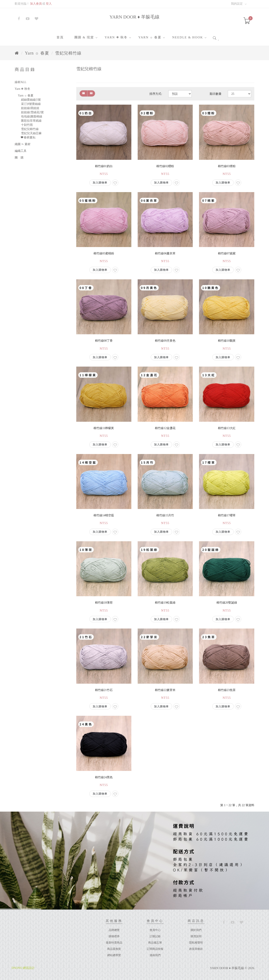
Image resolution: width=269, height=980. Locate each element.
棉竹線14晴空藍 (104, 515)
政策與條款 (196, 949)
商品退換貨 (114, 949)
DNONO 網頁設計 (23, 968)
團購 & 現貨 (84, 37)
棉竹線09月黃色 (165, 341)
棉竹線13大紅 (227, 428)
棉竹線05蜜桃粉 (104, 253)
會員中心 (155, 930)
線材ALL (20, 82)
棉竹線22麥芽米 (165, 690)
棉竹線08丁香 (104, 341)
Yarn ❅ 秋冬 (116, 37)
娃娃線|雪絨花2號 (32, 112)
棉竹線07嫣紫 (227, 253)
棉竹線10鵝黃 (227, 341)
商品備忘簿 (155, 943)
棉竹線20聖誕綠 (227, 603)
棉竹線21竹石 (104, 690)
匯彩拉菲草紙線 (31, 121)
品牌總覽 (114, 930)
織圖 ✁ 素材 (23, 144)
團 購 (19, 158)
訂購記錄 (155, 936)
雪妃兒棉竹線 (68, 53)
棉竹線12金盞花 (165, 428)
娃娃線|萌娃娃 (30, 108)
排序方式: (156, 94)
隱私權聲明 (196, 943)
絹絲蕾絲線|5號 (31, 100)
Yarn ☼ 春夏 (150, 37)
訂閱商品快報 (155, 949)
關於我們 (196, 930)
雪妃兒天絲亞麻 (31, 133)
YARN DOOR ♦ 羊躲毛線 (134, 17)
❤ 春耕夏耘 (28, 137)
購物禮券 (114, 936)
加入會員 (36, 4)
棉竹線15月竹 (165, 515)
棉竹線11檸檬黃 (104, 428)
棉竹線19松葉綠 (165, 603)
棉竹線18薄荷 (104, 603)
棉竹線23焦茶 (227, 690)
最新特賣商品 (114, 943)
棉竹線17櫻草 (227, 515)
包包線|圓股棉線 (32, 116)
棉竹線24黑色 (104, 777)
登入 (49, 4)
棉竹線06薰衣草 (165, 253)
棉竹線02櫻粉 (165, 166)
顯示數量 (216, 94)
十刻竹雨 (27, 125)
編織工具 (21, 151)
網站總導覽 (114, 955)
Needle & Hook (188, 37)
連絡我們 (155, 955)
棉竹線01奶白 (104, 166)
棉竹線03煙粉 (227, 166)
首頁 (60, 37)
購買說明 (196, 936)
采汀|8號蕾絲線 (31, 104)
